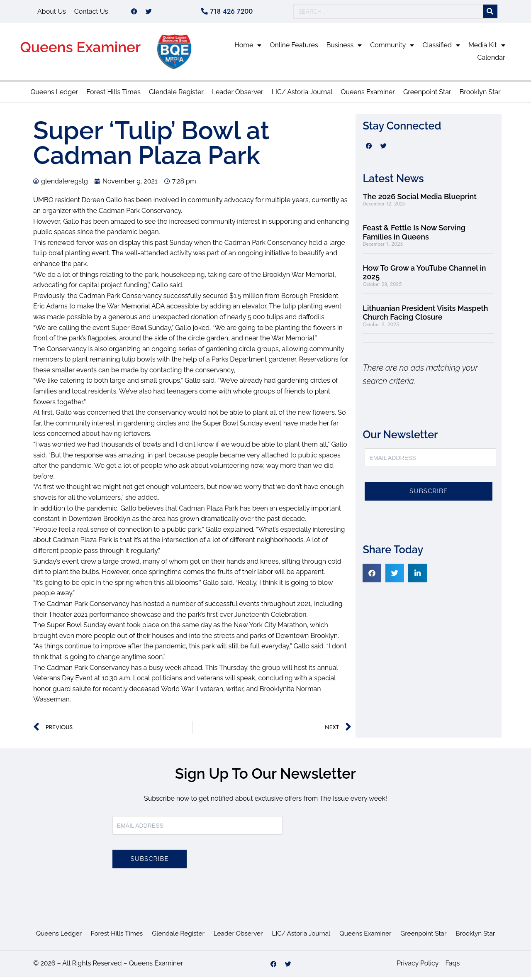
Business (344, 48)
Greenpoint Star (427, 95)
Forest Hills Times (113, 95)
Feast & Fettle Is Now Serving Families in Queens (414, 235)
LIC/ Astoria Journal (302, 95)
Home (248, 48)
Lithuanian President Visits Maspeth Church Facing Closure (425, 316)
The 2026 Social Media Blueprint (419, 199)
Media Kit (487, 48)
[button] (372, 576)
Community (392, 48)
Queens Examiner (80, 50)
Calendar (491, 60)
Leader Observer (238, 95)
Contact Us (91, 13)
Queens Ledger (54, 95)
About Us (52, 13)
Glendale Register (176, 95)
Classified (441, 48)
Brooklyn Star (480, 95)
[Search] (490, 13)
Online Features (294, 48)
